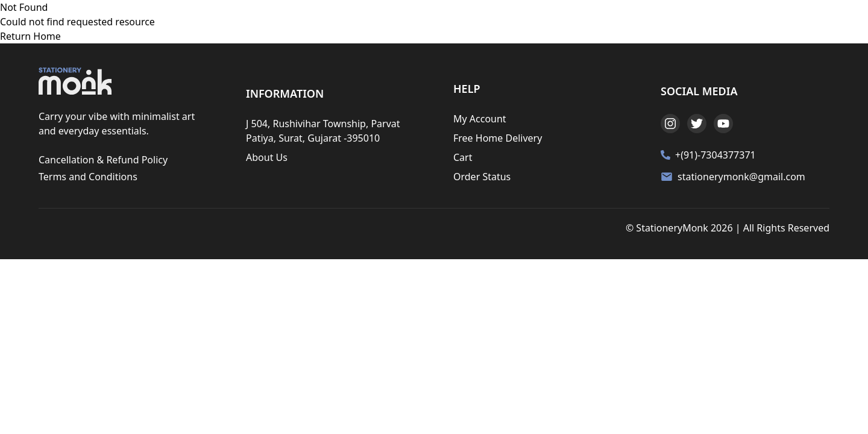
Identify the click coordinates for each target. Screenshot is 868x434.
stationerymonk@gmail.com (741, 177)
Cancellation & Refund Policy (103, 160)
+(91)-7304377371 (715, 155)
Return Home (30, 36)
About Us (267, 157)
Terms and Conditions (88, 177)
